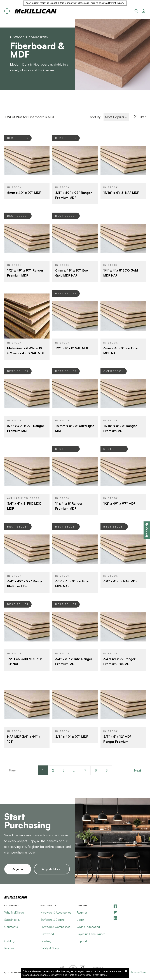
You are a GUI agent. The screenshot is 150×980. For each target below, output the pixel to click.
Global (53, 3)
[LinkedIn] (129, 918)
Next (138, 770)
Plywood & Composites (29, 37)
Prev (12, 770)
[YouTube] (129, 912)
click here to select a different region (104, 3)
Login (80, 920)
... (74, 770)
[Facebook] (129, 906)
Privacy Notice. (99, 975)
